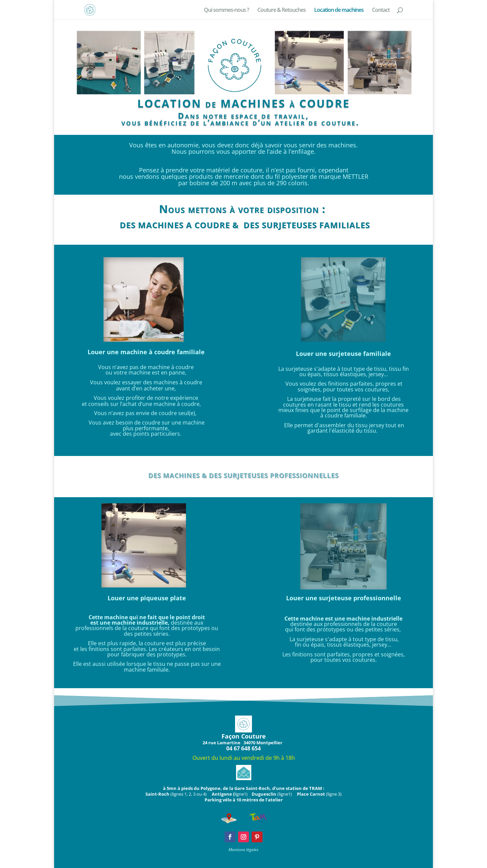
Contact (381, 10)
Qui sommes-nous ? (226, 10)
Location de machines (339, 10)
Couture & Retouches (282, 10)
